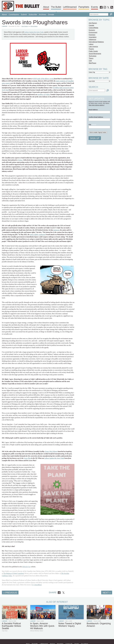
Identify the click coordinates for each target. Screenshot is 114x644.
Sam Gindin (25, 26)
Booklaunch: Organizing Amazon (99, 625)
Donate (51, 14)
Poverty (91, 49)
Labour (5, 26)
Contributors (14, 14)
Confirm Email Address (96, 117)
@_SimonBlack (37, 585)
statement (56, 230)
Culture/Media (93, 28)
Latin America (93, 47)
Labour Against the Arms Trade (34, 32)
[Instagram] (105, 7)
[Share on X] (63, 593)
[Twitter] (108, 7)
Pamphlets (84, 7)
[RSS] (112, 7)
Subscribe (33, 14)
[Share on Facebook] (59, 593)
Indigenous (92, 39)
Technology (93, 56)
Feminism (92, 35)
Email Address (93, 110)
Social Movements (95, 54)
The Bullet (56, 7)
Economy (92, 30)
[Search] (111, 14)
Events (95, 7)
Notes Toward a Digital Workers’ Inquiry (70, 625)
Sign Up (95, 138)
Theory (91, 58)
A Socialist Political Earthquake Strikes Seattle (11, 626)
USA (90, 61)
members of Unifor (44, 94)
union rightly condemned (38, 235)
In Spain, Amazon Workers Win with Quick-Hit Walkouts (43, 626)
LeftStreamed (70, 7)
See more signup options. (97, 105)
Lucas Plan (27, 458)
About (46, 7)
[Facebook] (101, 7)
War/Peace (92, 63)
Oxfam (20, 160)
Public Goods (93, 51)
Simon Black (34, 26)
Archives (42, 14)
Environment (93, 32)
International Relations (96, 42)
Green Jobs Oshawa (51, 451)
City (92, 125)
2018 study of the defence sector (44, 79)
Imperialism (93, 37)
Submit (24, 14)
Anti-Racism (93, 23)
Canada (91, 25)
